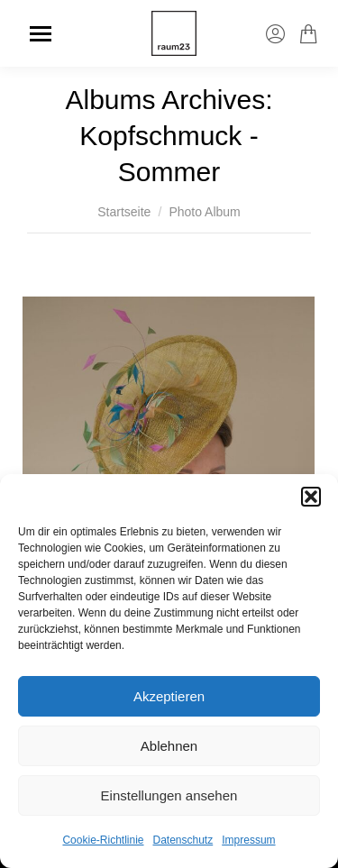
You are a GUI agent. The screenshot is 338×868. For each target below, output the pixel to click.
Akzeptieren (169, 696)
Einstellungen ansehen (169, 795)
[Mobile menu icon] (41, 34)
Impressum (248, 840)
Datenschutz (183, 840)
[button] (311, 497)
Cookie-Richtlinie (103, 840)
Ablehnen (169, 746)
